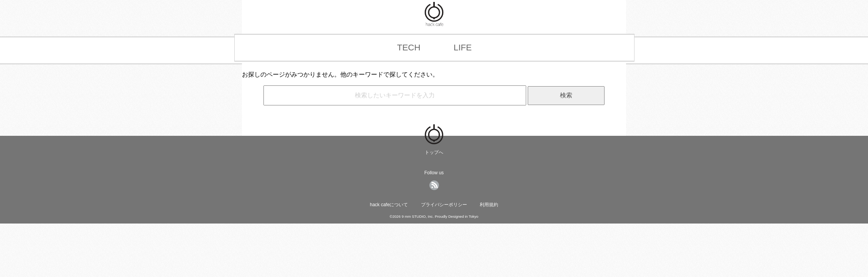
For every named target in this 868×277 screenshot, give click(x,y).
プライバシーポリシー (444, 205)
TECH (409, 48)
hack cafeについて (389, 205)
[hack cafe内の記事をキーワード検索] (395, 95)
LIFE (463, 48)
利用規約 (489, 205)
